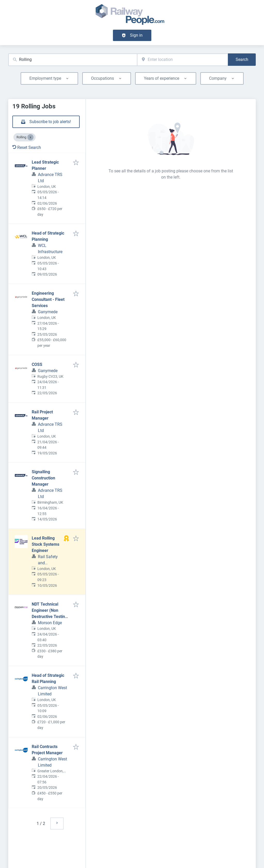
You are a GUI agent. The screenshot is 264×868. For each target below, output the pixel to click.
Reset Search (27, 147)
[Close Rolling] (30, 137)
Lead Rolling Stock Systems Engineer (46, 544)
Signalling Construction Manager (43, 478)
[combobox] (73, 60)
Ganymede (48, 312)
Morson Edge (50, 623)
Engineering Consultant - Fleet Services (48, 299)
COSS (37, 364)
